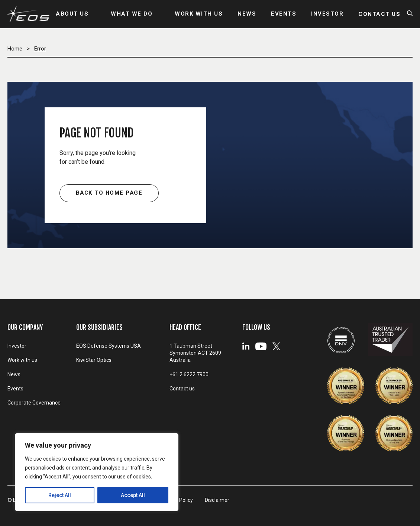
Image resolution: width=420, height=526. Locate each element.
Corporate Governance (34, 404)
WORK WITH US (199, 14)
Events (15, 389)
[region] (97, 472)
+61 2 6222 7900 (189, 374)
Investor (17, 346)
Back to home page (109, 193)
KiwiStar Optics (94, 360)
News (14, 375)
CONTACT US (379, 14)
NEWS (247, 14)
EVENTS (284, 14)
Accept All (133, 495)
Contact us (182, 389)
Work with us (22, 360)
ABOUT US (72, 14)
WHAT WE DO (132, 14)
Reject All (60, 495)
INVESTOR (327, 14)
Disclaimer (219, 500)
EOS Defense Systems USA (109, 346)
